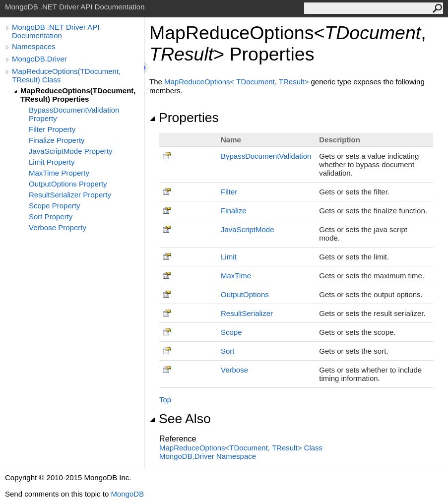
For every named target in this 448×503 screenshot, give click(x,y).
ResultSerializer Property (70, 195)
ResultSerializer (247, 313)
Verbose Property (58, 227)
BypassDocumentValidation (266, 156)
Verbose (234, 370)
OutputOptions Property (68, 184)
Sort (228, 351)
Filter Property (52, 129)
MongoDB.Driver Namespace (208, 456)
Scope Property (54, 206)
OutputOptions (245, 294)
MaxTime (236, 276)
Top (165, 400)
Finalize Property (57, 140)
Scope (231, 332)
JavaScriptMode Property (70, 151)
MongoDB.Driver (39, 59)
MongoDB (127, 494)
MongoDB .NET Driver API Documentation (56, 31)
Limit (229, 257)
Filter (229, 192)
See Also (180, 419)
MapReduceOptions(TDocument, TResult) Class (66, 75)
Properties (184, 118)
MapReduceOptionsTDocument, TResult (237, 82)
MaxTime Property (59, 173)
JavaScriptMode (248, 229)
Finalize (234, 211)
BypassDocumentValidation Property (74, 114)
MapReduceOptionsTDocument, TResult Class (241, 448)
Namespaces (34, 46)
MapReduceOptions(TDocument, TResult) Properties (78, 95)
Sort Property (51, 217)
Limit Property (52, 162)
